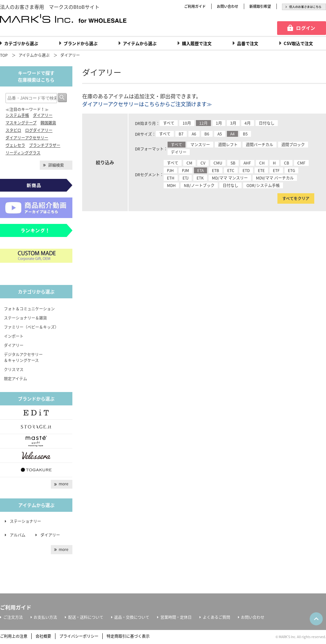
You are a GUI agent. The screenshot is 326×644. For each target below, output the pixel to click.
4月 (248, 123)
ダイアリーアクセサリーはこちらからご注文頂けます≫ (147, 104)
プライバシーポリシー (79, 636)
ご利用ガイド (195, 6)
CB (287, 163)
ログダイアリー (39, 130)
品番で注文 (248, 43)
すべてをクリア (296, 198)
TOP (4, 55)
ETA (200, 170)
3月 (233, 123)
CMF (301, 163)
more (64, 484)
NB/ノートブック (199, 185)
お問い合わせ (228, 6)
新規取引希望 (260, 6)
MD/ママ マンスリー (230, 178)
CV (203, 163)
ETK (200, 178)
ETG (291, 170)
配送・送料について (86, 617)
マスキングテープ (21, 123)
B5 (245, 134)
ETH (171, 178)
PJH (170, 170)
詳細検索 (56, 165)
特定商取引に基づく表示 (128, 636)
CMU (218, 163)
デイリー (179, 152)
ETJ (185, 178)
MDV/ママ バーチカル (275, 178)
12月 (203, 123)
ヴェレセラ (15, 145)
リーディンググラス (23, 153)
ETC (231, 170)
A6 (194, 134)
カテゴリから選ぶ (21, 43)
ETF (276, 170)
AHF (247, 163)
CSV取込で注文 (298, 43)
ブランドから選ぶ (81, 43)
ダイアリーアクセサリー (27, 138)
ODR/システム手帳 (263, 185)
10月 (187, 123)
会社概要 (43, 636)
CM (189, 163)
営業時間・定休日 (176, 617)
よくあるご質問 (216, 617)
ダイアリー (70, 55)
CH (262, 163)
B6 (207, 134)
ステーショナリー (25, 521)
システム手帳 (17, 115)
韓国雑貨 (48, 123)
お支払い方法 (45, 617)
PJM (185, 170)
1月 (219, 123)
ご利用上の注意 (14, 636)
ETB (215, 170)
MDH (171, 185)
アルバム (20, 535)
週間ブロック (293, 145)
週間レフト (228, 145)
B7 (181, 134)
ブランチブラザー (45, 145)
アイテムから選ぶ (140, 43)
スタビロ (13, 130)
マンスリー (200, 145)
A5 (220, 134)
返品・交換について (132, 617)
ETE (261, 170)
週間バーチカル (259, 145)
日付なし (267, 123)
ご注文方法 (13, 617)
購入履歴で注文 (197, 43)
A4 (232, 134)
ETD (246, 170)
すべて (169, 123)
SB (233, 163)
